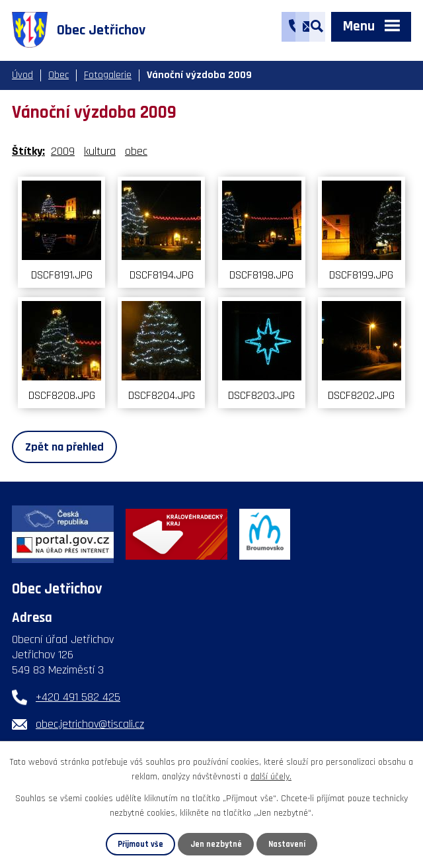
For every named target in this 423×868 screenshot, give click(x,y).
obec (136, 151)
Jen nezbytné (216, 844)
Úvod (22, 75)
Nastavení (287, 844)
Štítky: (28, 151)
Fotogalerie (108, 75)
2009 (63, 151)
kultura (100, 151)
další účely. (271, 777)
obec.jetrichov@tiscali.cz (90, 724)
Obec (58, 75)
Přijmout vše (140, 844)
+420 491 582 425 (78, 697)
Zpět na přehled (64, 447)
